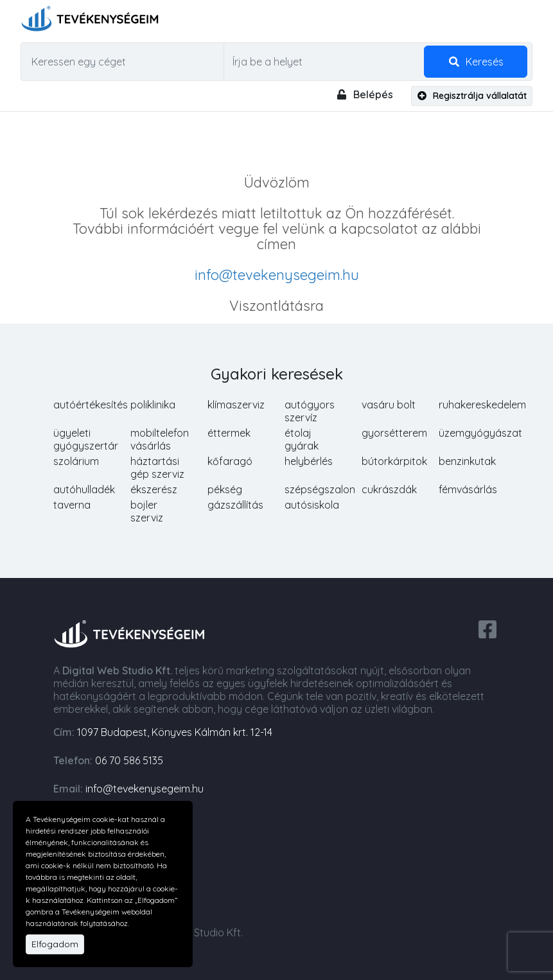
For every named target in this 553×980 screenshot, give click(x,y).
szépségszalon (320, 489)
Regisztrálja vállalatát (472, 96)
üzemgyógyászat (480, 433)
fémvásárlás (468, 489)
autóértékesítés (91, 405)
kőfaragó (230, 461)
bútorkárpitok (394, 461)
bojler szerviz (147, 511)
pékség (225, 489)
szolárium (76, 461)
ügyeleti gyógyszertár (86, 439)
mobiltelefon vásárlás (160, 439)
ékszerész (154, 489)
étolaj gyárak (302, 439)
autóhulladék (84, 489)
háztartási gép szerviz (157, 468)
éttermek (229, 433)
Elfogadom (55, 944)
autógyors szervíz (310, 411)
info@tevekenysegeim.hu (277, 275)
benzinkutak (467, 461)
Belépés (364, 94)
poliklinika (153, 405)
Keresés (476, 62)
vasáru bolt (389, 405)
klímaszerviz (236, 405)
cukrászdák (389, 489)
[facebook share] (487, 628)
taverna (72, 505)
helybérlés (309, 461)
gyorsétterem (394, 433)
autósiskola (312, 505)
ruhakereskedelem (482, 405)
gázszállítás (235, 505)
